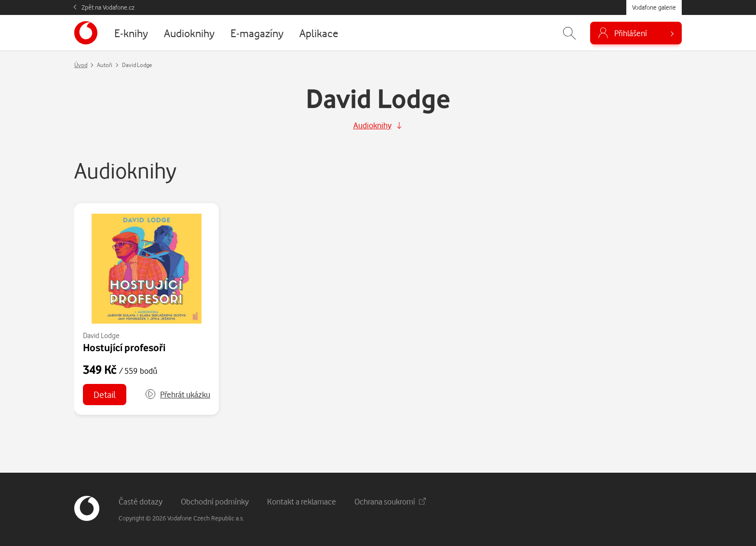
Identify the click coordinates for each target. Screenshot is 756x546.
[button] (177, 395)
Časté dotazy (141, 501)
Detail (105, 394)
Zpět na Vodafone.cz (108, 7)
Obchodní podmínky (215, 501)
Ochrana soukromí (390, 501)
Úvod (81, 65)
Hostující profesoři (124, 347)
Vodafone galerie (654, 7)
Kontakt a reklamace (302, 501)
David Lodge (101, 335)
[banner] (86, 33)
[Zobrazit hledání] (569, 33)
